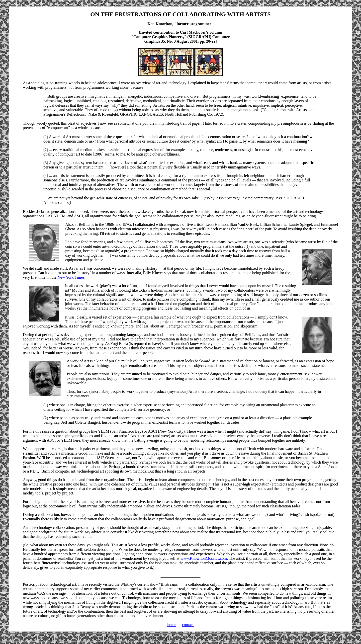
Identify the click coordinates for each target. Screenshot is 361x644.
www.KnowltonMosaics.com (204, 558)
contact (188, 625)
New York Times (71, 277)
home (172, 625)
